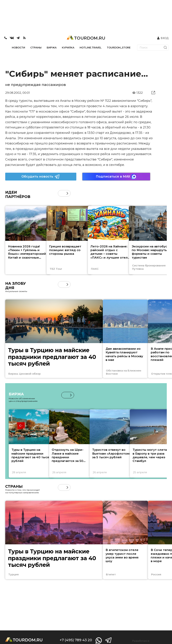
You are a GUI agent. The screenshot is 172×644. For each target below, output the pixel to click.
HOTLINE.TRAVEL (91, 48)
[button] (67, 193)
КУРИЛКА (68, 48)
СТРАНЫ (36, 48)
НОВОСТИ (18, 48)
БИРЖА (52, 48)
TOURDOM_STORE (119, 48)
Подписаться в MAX (116, 177)
